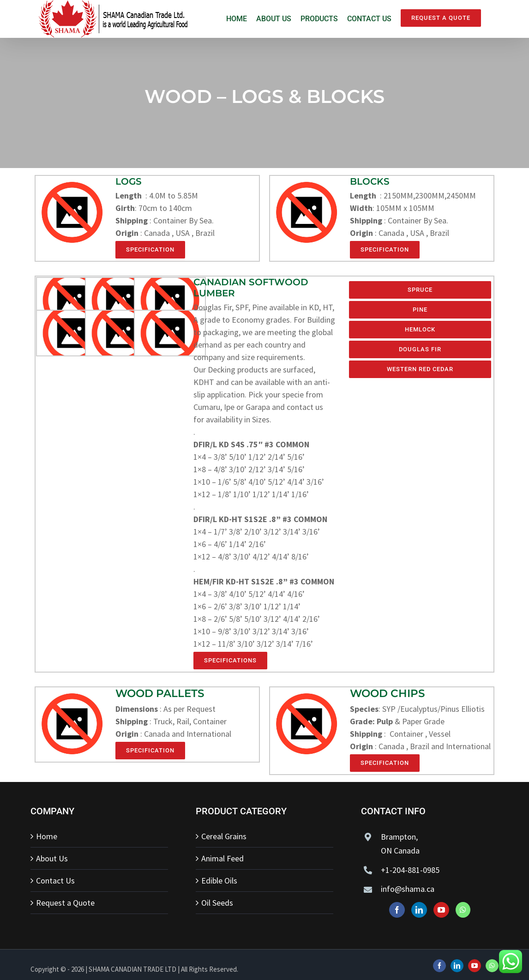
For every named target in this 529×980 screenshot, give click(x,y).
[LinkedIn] (419, 910)
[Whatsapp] (463, 910)
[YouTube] (441, 910)
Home (47, 836)
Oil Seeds (217, 903)
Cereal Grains (224, 836)
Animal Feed (222, 858)
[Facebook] (397, 910)
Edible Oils (219, 881)
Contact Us (55, 881)
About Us (52, 858)
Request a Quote (65, 903)
